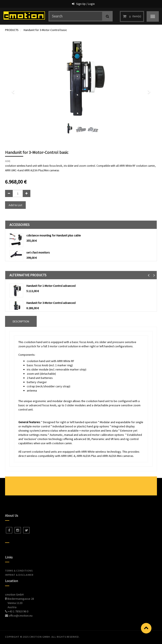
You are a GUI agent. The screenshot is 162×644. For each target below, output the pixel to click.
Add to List (15, 205)
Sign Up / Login (85, 4)
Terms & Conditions (19, 571)
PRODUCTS (12, 30)
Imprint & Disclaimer (19, 575)
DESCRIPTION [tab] (21, 321)
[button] (14, 90)
